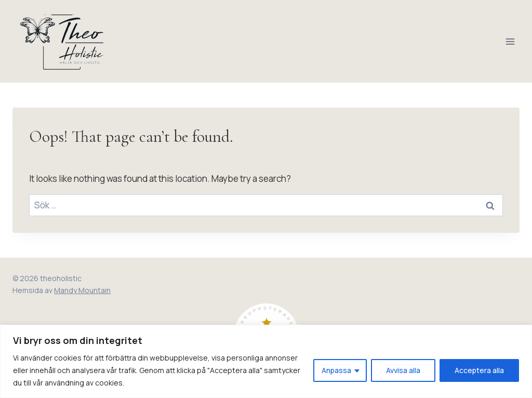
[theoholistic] (63, 41)
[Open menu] (510, 41)
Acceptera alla (479, 370)
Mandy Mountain (82, 290)
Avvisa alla (403, 370)
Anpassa (336, 370)
